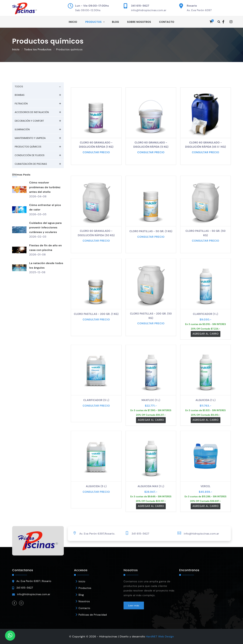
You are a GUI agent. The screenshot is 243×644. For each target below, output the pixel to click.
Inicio (73, 22)
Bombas (20, 95)
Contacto (167, 22)
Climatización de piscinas (31, 164)
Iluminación (22, 129)
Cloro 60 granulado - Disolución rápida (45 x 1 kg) (206, 145)
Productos (93, 22)
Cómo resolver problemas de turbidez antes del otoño (45, 187)
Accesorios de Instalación (32, 112)
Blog (116, 22)
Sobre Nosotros (139, 22)
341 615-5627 (140, 6)
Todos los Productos (38, 49)
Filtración (21, 104)
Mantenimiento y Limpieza (30, 138)
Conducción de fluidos (30, 155)
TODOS (19, 86)
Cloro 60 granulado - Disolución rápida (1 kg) (96, 145)
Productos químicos (28, 147)
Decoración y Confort (29, 121)
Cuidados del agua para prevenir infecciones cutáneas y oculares (45, 227)
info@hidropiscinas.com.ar (149, 10)
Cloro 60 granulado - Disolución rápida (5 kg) (151, 145)
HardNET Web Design (160, 636)
